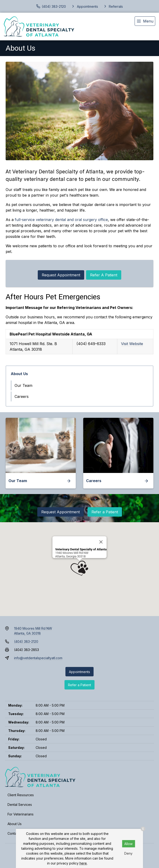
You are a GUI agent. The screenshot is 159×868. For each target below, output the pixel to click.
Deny (128, 853)
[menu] (145, 21)
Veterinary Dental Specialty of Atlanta (81, 549)
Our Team (23, 385)
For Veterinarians (21, 814)
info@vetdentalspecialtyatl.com (38, 658)
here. (83, 863)
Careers (22, 396)
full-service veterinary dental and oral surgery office (61, 220)
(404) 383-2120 (26, 641)
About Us (19, 374)
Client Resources (21, 795)
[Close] (101, 542)
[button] (79, 568)
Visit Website (132, 344)
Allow (128, 844)
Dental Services (20, 805)
